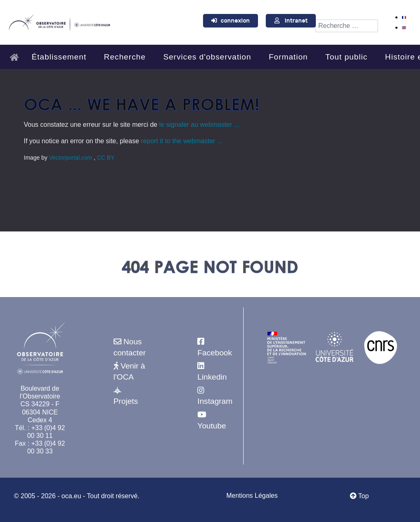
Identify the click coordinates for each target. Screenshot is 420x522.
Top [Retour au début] (359, 496)
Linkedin (212, 377)
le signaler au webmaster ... (199, 125)
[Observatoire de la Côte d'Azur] (59, 21)
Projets (126, 401)
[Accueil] (17, 54)
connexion (235, 21)
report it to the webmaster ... (182, 141)
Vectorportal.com (71, 158)
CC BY (106, 158)
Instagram (215, 401)
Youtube (212, 426)
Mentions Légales (252, 496)
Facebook (215, 353)
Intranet (296, 21)
